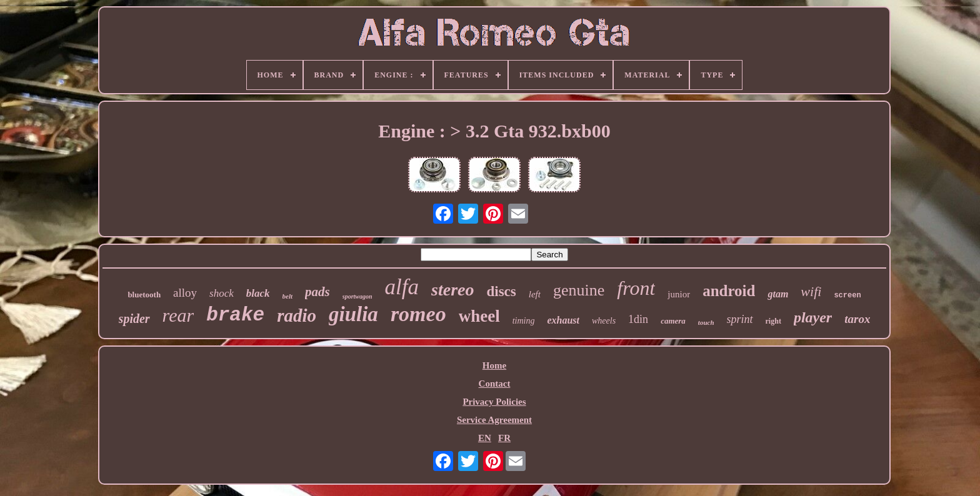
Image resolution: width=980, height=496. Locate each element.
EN (485, 438)
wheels (604, 321)
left (535, 294)
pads (317, 292)
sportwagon (357, 296)
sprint (740, 319)
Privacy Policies (494, 402)
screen (847, 295)
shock (222, 293)
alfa (402, 287)
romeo (418, 314)
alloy (185, 293)
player (813, 317)
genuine (579, 290)
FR (504, 438)
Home (494, 365)
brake (235, 315)
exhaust (563, 320)
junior (679, 294)
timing (524, 321)
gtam (778, 294)
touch (706, 322)
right (773, 321)
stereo (452, 290)
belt (288, 296)
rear (178, 315)
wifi (811, 291)
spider (134, 319)
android (729, 291)
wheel (479, 316)
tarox (857, 319)
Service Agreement (494, 420)
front (636, 288)
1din (638, 319)
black (258, 293)
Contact (495, 384)
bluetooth (144, 295)
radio (297, 315)
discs (501, 291)
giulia (353, 314)
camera (673, 321)
